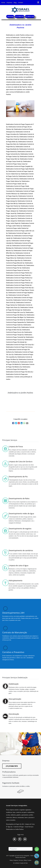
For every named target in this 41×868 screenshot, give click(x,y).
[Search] (21, 849)
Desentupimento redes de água (21, 513)
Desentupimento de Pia (18, 477)
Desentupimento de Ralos (19, 498)
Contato (21, 3)
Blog (15, 3)
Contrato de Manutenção (15, 632)
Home (3, 3)
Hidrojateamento (16, 581)
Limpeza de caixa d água (18, 565)
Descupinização (15, 699)
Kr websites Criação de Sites (20, 863)
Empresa (9, 3)
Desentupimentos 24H (13, 613)
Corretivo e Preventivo (13, 652)
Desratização (14, 714)
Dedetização (14, 684)
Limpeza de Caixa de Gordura (20, 462)
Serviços (21, 860)
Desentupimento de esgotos (20, 529)
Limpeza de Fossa (16, 446)
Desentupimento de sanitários (21, 550)
